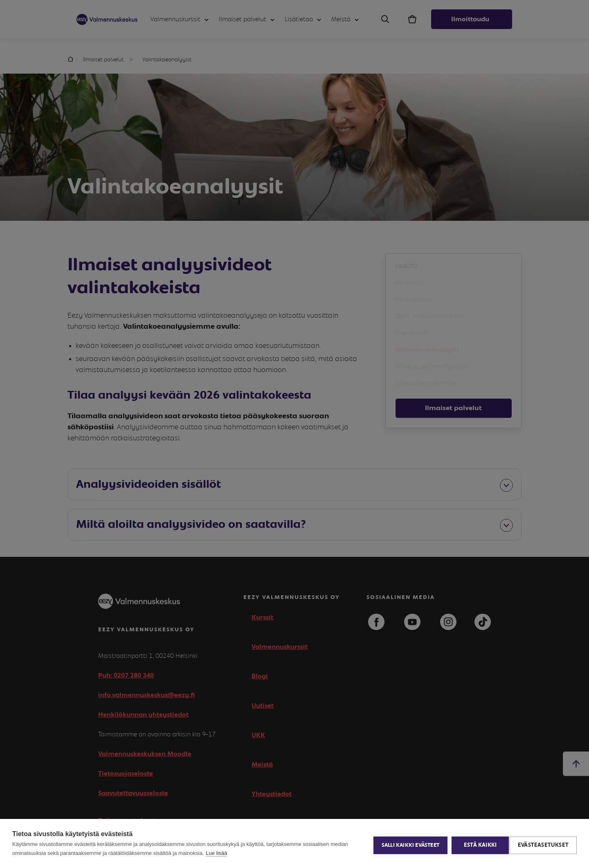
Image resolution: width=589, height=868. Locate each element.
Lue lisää (216, 853)
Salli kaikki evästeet (407, 844)
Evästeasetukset (543, 843)
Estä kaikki (477, 843)
